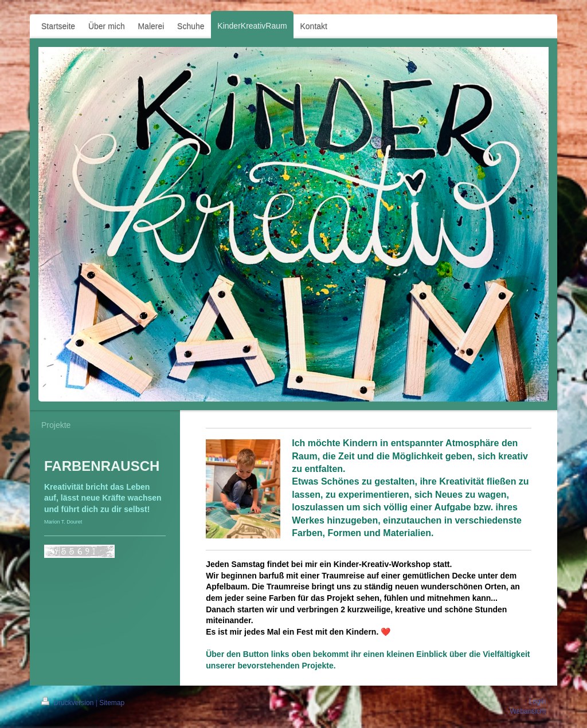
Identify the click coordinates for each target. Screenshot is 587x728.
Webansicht (528, 711)
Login (537, 702)
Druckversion (69, 703)
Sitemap (112, 703)
